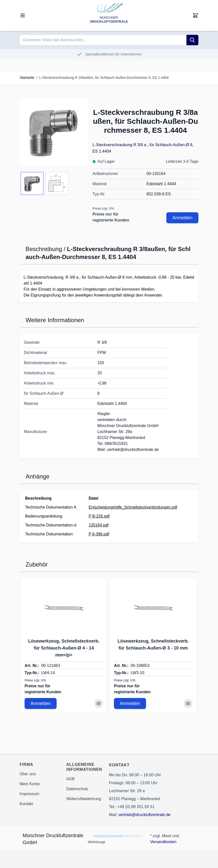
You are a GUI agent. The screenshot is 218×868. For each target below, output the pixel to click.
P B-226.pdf (99, 516)
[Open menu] (23, 15)
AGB (71, 779)
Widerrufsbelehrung (84, 799)
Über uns (28, 774)
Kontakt (26, 804)
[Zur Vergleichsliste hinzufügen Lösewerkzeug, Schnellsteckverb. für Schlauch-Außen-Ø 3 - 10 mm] (188, 703)
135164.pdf (99, 525)
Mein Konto (30, 784)
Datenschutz (77, 789)
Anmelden (182, 218)
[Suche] (192, 40)
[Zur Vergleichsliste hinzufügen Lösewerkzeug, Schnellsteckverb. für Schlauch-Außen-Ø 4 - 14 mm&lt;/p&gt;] (99, 703)
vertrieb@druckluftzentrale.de (144, 815)
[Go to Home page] (109, 15)
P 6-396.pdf (99, 534)
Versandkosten (163, 842)
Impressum (29, 794)
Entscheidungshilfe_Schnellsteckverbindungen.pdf (133, 507)
